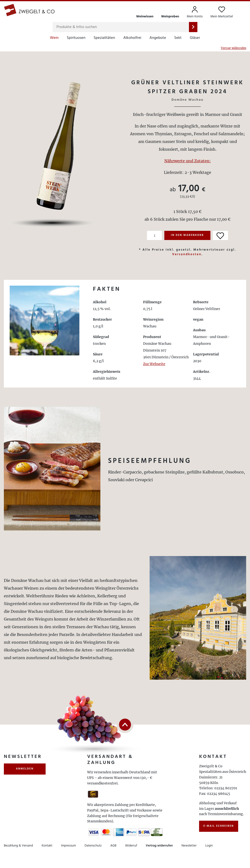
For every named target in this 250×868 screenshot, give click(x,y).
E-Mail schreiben (219, 826)
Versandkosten (187, 254)
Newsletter (189, 846)
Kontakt (47, 846)
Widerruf (131, 846)
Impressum (68, 846)
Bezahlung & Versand (18, 846)
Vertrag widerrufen (233, 48)
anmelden (25, 769)
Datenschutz (93, 846)
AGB (113, 846)
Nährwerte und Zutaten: (188, 161)
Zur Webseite (154, 364)
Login (209, 846)
